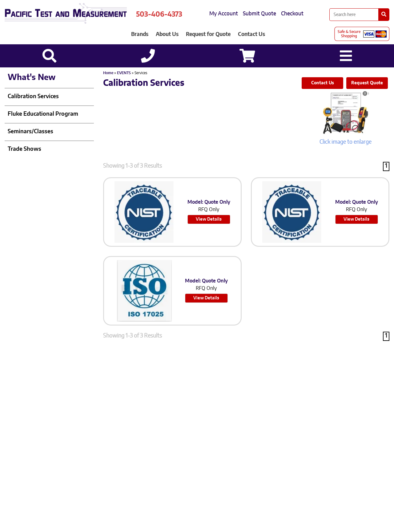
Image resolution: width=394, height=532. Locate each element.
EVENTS (124, 73)
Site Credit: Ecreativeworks (228, 459)
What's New (32, 78)
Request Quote (367, 83)
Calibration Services (33, 97)
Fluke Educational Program (43, 114)
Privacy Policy (151, 459)
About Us (167, 34)
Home (108, 73)
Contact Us (251, 34)
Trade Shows (24, 149)
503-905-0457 (204, 446)
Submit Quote (259, 14)
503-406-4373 (159, 14)
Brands (140, 34)
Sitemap (182, 459)
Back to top (197, 522)
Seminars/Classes (30, 132)
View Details (209, 219)
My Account (224, 14)
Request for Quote (208, 34)
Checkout (292, 14)
